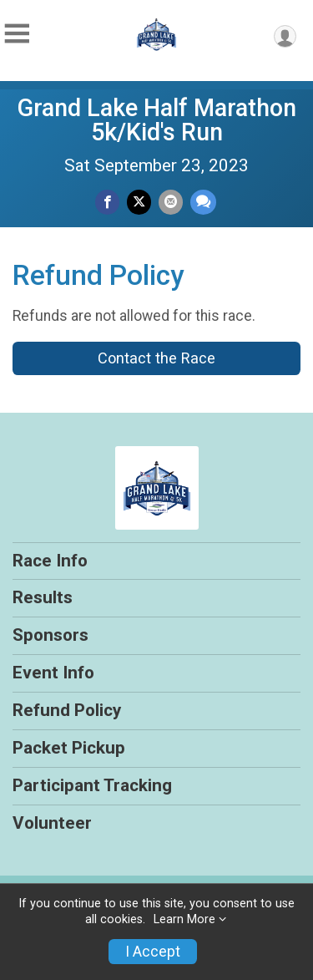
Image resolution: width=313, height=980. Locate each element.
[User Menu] (285, 36)
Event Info (53, 673)
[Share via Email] (171, 202)
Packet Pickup (69, 748)
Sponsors (50, 635)
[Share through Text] (203, 202)
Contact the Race (156, 358)
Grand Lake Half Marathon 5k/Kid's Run (157, 120)
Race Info (50, 561)
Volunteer (52, 823)
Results (43, 597)
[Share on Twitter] (139, 202)
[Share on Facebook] (107, 202)
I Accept (153, 952)
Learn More (184, 919)
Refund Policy (67, 710)
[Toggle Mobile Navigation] (17, 34)
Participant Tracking (92, 785)
